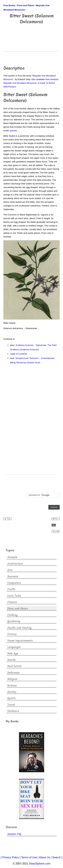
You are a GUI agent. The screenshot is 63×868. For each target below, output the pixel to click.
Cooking (12, 615)
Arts (10, 570)
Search (57, 857)
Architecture (15, 564)
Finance (12, 602)
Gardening (14, 621)
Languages (14, 647)
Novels (12, 660)
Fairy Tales (14, 596)
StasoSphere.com (40, 864)
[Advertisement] (32, 43)
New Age (13, 654)
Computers (14, 583)
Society (12, 692)
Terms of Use (29, 857)
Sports (12, 698)
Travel (11, 705)
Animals (12, 557)
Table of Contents (19, 354)
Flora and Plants (18, 609)
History (12, 634)
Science (12, 686)
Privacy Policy (11, 857)
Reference (13, 673)
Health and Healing (19, 628)
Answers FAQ (14, 834)
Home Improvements (20, 641)
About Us (45, 857)
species (13, 131)
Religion (12, 679)
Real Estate (14, 666)
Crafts (11, 589)
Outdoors (13, 711)
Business (13, 576)
